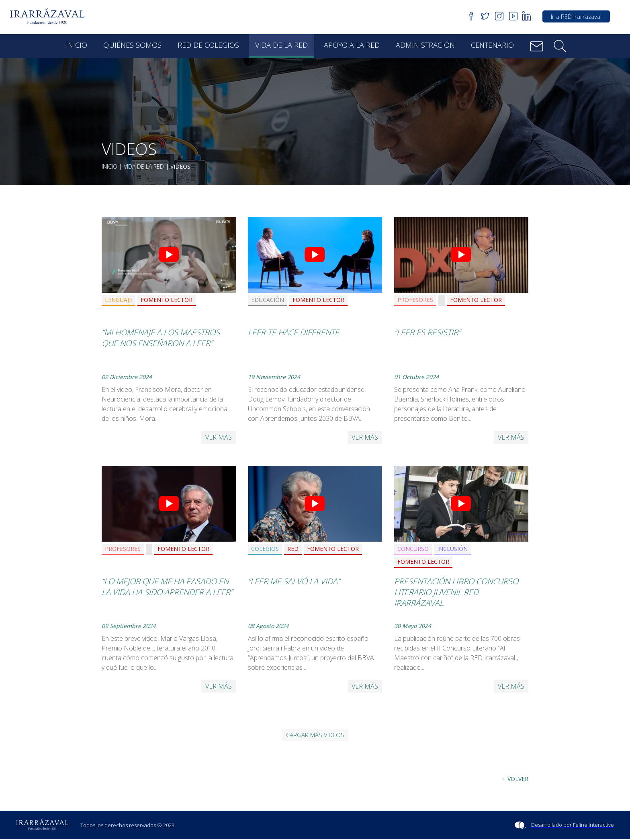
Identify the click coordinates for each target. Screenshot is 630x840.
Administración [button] (425, 45)
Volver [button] (518, 779)
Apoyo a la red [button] (352, 45)
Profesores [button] (415, 300)
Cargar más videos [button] (315, 735)
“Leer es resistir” (427, 332)
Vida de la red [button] (281, 45)
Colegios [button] (265, 549)
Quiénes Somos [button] (132, 45)
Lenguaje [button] (119, 300)
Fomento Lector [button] (167, 300)
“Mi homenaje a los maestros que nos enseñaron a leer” (161, 338)
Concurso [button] (413, 549)
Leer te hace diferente (294, 332)
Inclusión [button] (452, 549)
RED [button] (293, 549)
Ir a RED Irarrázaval (576, 16)
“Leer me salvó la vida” (294, 581)
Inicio (109, 166)
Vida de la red (144, 166)
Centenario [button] (492, 45)
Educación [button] (268, 300)
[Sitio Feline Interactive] (564, 825)
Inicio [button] (77, 45)
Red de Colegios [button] (208, 45)
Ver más (219, 437)
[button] (50, 17)
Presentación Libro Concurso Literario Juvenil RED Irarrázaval (456, 592)
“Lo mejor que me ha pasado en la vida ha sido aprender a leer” (167, 587)
